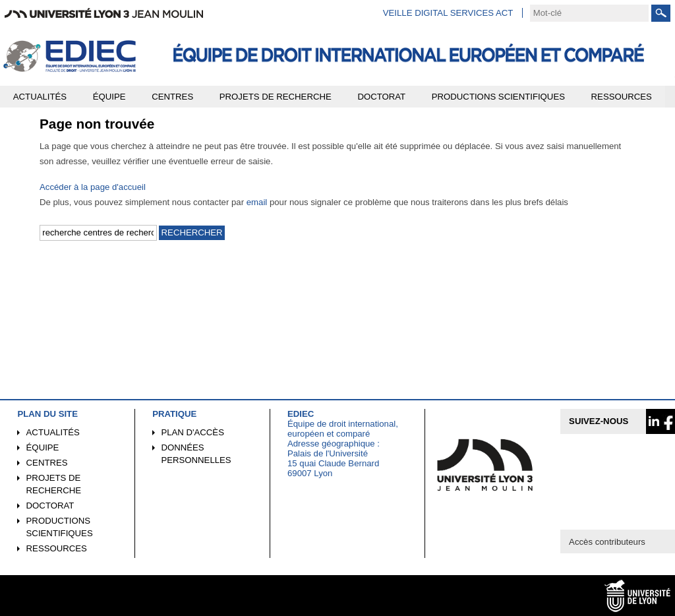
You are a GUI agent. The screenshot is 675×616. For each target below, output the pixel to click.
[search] (589, 13)
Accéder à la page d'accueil (93, 187)
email (257, 202)
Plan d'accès (192, 432)
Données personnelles (196, 454)
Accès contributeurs (607, 542)
